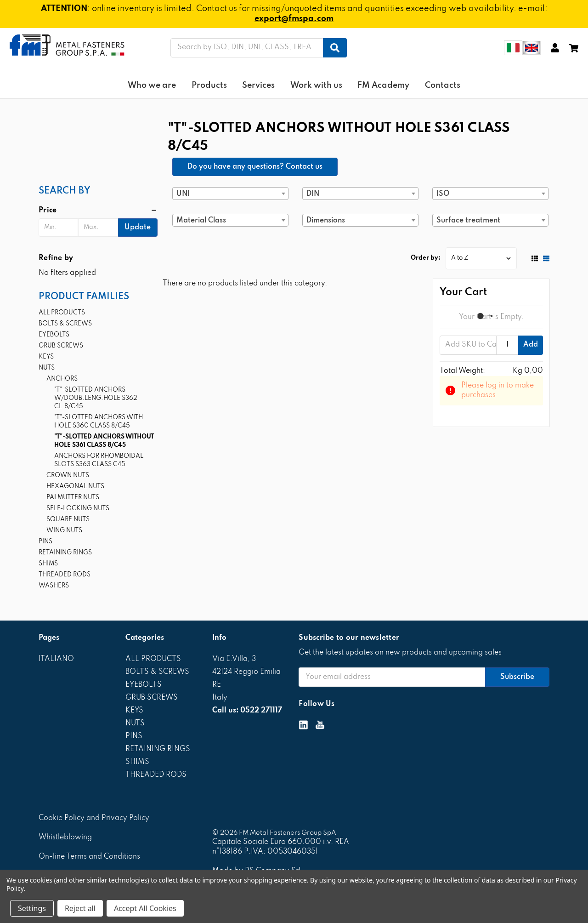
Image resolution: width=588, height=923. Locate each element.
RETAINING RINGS (65, 553)
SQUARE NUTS (68, 520)
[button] (98, 211)
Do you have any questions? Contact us (255, 167)
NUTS (47, 368)
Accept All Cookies (145, 908)
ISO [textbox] (443, 194)
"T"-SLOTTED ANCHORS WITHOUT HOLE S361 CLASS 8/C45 (104, 441)
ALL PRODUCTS (62, 313)
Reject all (80, 908)
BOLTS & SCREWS (65, 324)
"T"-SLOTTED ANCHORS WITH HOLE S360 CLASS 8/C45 (99, 422)
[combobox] (230, 194)
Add (531, 345)
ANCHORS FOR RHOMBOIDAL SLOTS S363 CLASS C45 (99, 460)
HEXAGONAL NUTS (75, 487)
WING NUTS (64, 531)
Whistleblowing (65, 838)
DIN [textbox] (313, 194)
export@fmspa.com (294, 19)
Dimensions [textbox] (326, 221)
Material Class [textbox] (201, 221)
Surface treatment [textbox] (468, 221)
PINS (45, 542)
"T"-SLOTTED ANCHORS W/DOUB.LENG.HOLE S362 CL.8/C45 (96, 398)
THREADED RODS (65, 575)
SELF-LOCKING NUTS (78, 509)
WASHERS (54, 586)
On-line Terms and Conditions (89, 857)
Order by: (426, 258)
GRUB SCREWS (61, 346)
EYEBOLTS (54, 335)
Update (138, 228)
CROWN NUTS (68, 476)
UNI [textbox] (183, 194)
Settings (32, 908)
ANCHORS (62, 379)
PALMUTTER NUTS (73, 498)
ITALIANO (56, 659)
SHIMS (48, 564)
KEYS (46, 357)
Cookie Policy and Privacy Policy (94, 818)
